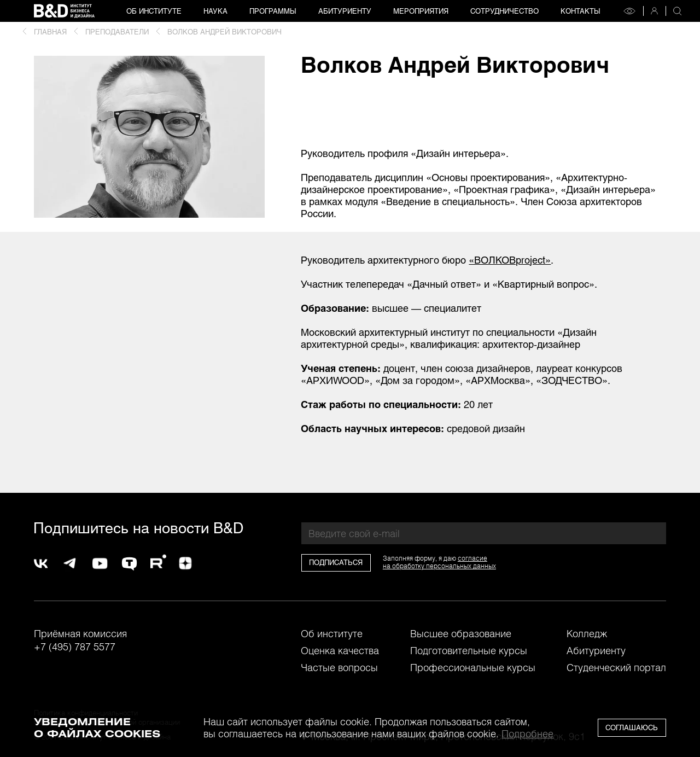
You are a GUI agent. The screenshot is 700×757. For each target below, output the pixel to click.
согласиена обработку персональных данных (439, 562)
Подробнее (527, 733)
